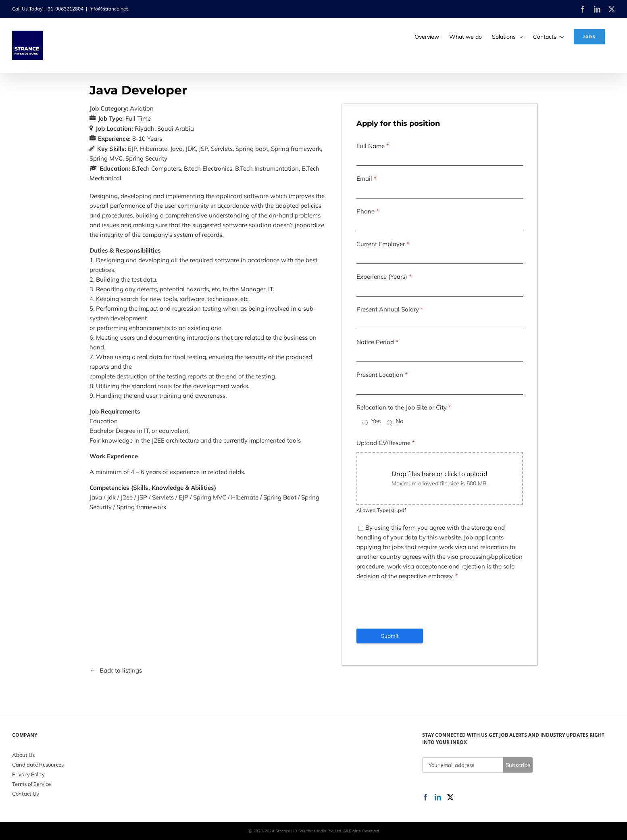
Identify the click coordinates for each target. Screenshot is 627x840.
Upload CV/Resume (386, 443)
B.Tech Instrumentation (267, 168)
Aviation (142, 108)
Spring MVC (106, 158)
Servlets (222, 149)
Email (367, 179)
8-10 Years (147, 139)
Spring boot (252, 149)
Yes (376, 421)
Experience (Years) (384, 277)
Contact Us (25, 794)
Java (176, 149)
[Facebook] (425, 797)
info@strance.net (109, 9)
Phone (368, 211)
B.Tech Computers (156, 168)
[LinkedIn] (438, 797)
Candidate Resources (38, 765)
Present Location (382, 375)
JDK (191, 149)
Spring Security (146, 158)
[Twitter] (450, 797)
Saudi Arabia (176, 129)
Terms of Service (31, 784)
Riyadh (145, 129)
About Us (23, 755)
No (400, 421)
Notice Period (377, 342)
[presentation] (418, 605)
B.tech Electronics (208, 168)
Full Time (138, 118)
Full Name (373, 146)
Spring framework (296, 149)
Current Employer (383, 244)
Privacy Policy (28, 774)
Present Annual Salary (390, 309)
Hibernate (154, 149)
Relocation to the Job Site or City (404, 407)
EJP (132, 149)
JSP (203, 149)
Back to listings (121, 670)
